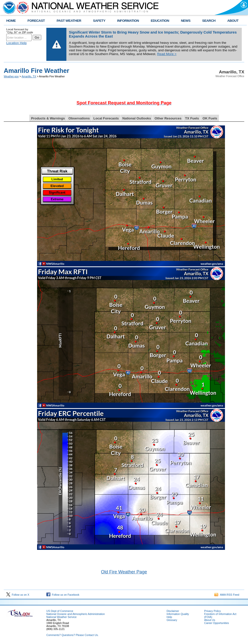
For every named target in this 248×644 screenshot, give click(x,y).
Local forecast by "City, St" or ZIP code (20, 31)
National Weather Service (61, 617)
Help (169, 617)
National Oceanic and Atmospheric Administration (76, 614)
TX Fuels (192, 118)
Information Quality (178, 614)
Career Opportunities (217, 623)
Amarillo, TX (29, 76)
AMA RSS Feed (227, 595)
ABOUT (233, 21)
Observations (79, 118)
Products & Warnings (48, 118)
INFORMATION (128, 21)
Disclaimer (173, 611)
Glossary (172, 620)
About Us (210, 620)
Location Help (17, 43)
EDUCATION (160, 21)
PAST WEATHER (69, 21)
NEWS (186, 21)
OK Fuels (210, 118)
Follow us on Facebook (63, 595)
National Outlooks (137, 118)
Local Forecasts (106, 118)
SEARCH (209, 21)
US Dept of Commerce (60, 611)
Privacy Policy (212, 611)
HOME (11, 21)
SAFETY (99, 21)
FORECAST (36, 21)
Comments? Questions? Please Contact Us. (72, 635)
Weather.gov (11, 76)
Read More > (167, 54)
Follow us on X (18, 595)
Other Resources (168, 118)
